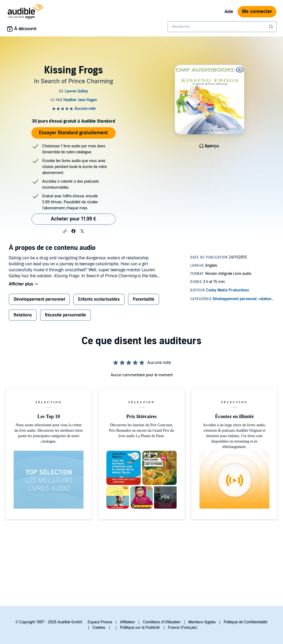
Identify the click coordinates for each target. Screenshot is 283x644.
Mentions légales (202, 622)
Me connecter (257, 12)
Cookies (99, 628)
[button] (65, 231)
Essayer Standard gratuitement (73, 133)
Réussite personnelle (65, 315)
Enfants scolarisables (99, 299)
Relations (23, 315)
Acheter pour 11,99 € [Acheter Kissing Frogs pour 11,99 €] (73, 219)
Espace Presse (100, 622)
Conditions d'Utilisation (162, 622)
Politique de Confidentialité (246, 622)
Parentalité (144, 299)
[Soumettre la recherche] (272, 27)
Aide (229, 12)
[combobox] (222, 27)
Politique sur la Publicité (140, 628)
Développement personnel (39, 299)
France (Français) (183, 628)
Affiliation (127, 622)
